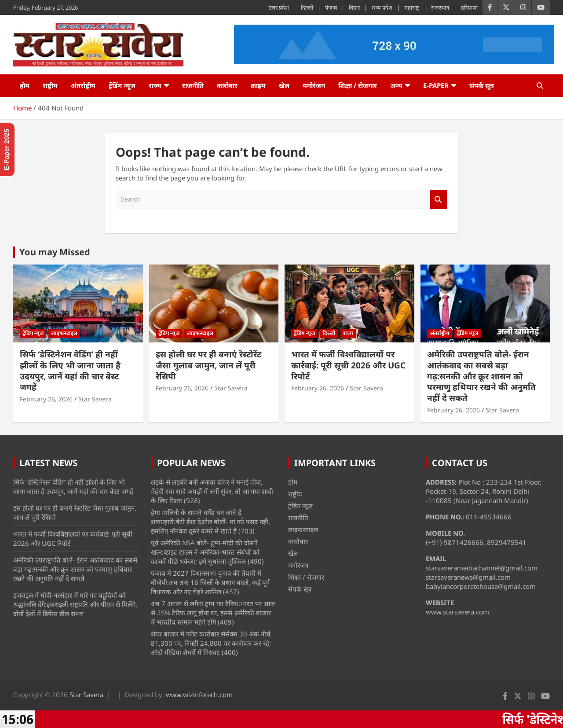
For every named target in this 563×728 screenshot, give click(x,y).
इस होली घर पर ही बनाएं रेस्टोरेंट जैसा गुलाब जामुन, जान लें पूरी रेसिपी (208, 365)
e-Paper (436, 85)
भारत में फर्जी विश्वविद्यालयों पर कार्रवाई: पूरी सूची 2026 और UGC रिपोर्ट (348, 365)
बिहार (354, 7)
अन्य (396, 85)
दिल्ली (307, 7)
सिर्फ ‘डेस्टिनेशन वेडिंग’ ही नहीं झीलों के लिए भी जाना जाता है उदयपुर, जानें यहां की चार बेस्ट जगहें (70, 371)
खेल (284, 85)
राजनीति (193, 85)
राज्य (155, 85)
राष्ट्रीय (50, 85)
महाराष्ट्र (412, 7)
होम (25, 85)
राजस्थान (440, 7)
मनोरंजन (314, 85)
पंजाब (331, 7)
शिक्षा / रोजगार (358, 85)
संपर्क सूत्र (482, 85)
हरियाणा (469, 7)
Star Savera (95, 399)
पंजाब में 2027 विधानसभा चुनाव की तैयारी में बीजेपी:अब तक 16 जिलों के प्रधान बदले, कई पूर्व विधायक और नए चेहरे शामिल (210, 582)
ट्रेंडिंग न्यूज (122, 85)
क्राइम (258, 85)
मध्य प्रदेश (382, 7)
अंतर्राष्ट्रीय (83, 85)
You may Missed (55, 252)
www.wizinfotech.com (199, 695)
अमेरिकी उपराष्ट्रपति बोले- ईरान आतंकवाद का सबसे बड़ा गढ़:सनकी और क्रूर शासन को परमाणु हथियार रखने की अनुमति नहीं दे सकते (481, 376)
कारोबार (227, 85)
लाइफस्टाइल (64, 333)
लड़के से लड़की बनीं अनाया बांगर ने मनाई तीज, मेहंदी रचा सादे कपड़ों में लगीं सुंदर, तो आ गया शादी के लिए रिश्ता (212, 491)
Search (439, 200)
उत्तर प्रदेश (279, 7)
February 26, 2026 (46, 399)
